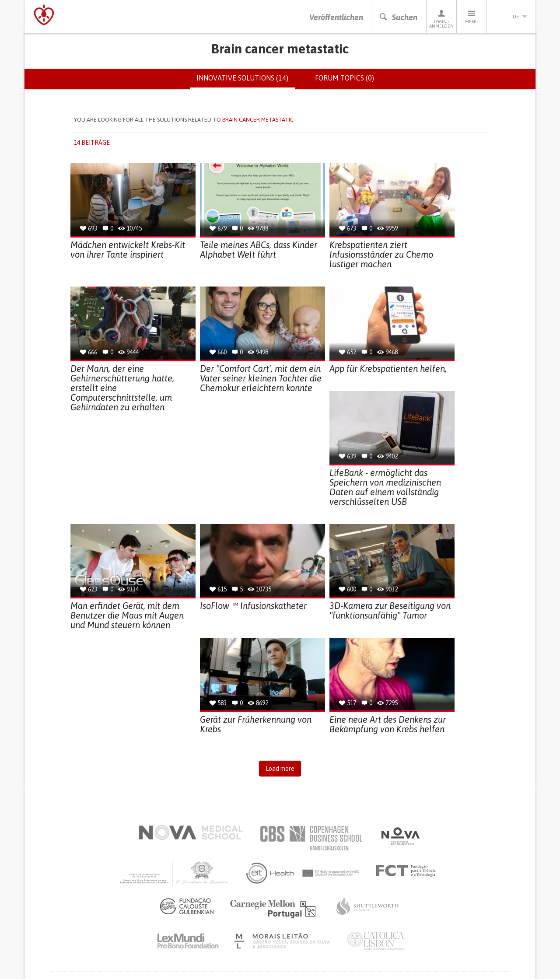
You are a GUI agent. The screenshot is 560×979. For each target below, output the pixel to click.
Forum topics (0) (345, 78)
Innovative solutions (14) (246, 81)
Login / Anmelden (441, 19)
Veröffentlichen (336, 17)
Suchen (398, 17)
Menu (472, 16)
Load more (280, 769)
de (511, 17)
